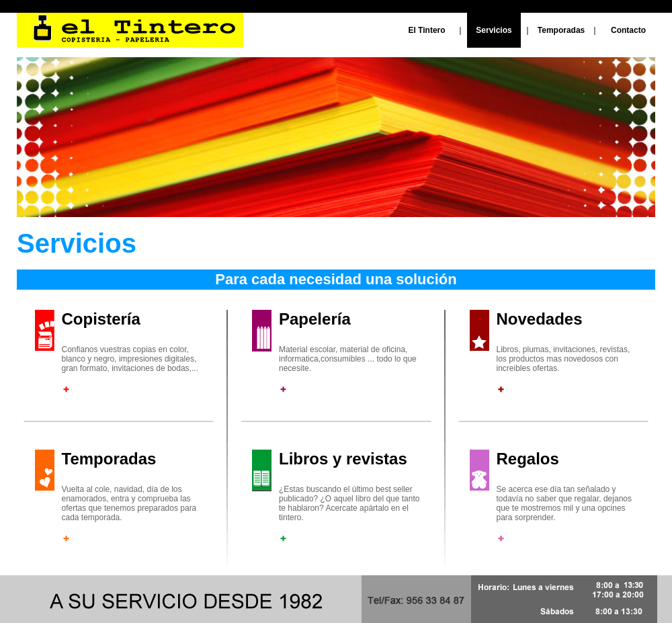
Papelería (315, 319)
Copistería (101, 319)
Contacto (628, 30)
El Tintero (426, 30)
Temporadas (561, 30)
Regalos (528, 459)
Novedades (540, 319)
